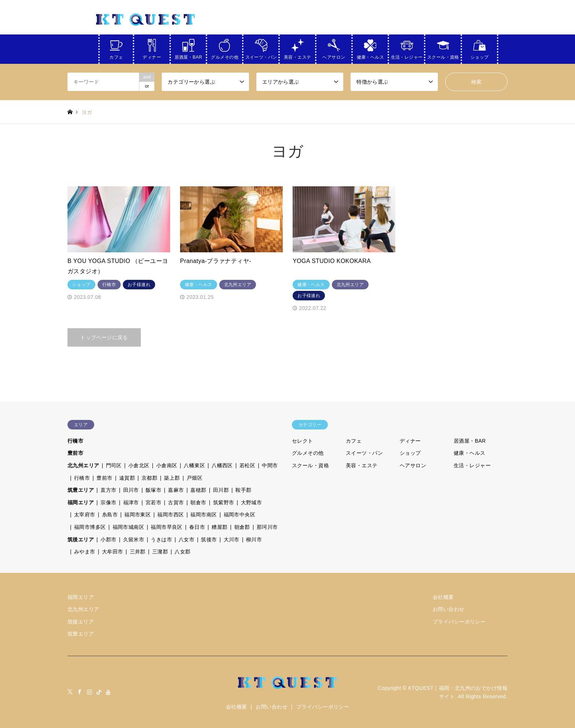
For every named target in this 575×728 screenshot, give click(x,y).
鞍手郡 (243, 490)
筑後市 (209, 539)
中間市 (270, 465)
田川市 (131, 490)
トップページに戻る (104, 337)
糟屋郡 (219, 527)
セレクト (303, 441)
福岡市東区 (138, 515)
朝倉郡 (242, 527)
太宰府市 (85, 515)
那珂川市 (267, 527)
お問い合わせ (449, 609)
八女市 (186, 539)
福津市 (131, 502)
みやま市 (85, 552)
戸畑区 (195, 478)
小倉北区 (139, 465)
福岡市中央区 (240, 515)
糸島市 (110, 515)
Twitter (70, 692)
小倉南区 (167, 465)
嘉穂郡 (198, 490)
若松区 (247, 465)
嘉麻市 (176, 490)
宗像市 (108, 502)
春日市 (197, 527)
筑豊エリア (81, 490)
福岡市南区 (204, 515)
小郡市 (108, 539)
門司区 (114, 465)
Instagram (89, 692)
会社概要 (443, 597)
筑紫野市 (224, 502)
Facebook (80, 692)
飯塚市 (153, 490)
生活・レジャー (407, 56)
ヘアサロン (334, 56)
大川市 (232, 539)
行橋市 (75, 441)
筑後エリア (81, 539)
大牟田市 (113, 552)
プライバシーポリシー (459, 622)
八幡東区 (194, 465)
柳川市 (254, 539)
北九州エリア (83, 465)
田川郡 (221, 490)
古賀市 (176, 502)
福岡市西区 (171, 515)
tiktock (99, 692)
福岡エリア (81, 502)
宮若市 (153, 502)
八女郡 (182, 552)
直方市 (108, 490)
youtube (109, 692)
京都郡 (149, 478)
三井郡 (138, 552)
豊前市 (75, 453)
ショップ (480, 56)
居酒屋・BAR (188, 56)
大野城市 (252, 502)
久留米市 (134, 539)
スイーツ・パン (261, 56)
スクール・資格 (443, 56)
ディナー (152, 56)
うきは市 (161, 539)
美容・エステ (298, 56)
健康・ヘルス (371, 56)
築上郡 (172, 478)
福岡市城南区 (129, 527)
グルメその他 (225, 56)
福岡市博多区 (90, 527)
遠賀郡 (127, 478)
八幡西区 (222, 465)
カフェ (116, 56)
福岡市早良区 (167, 527)
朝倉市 (198, 502)
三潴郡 (160, 552)
